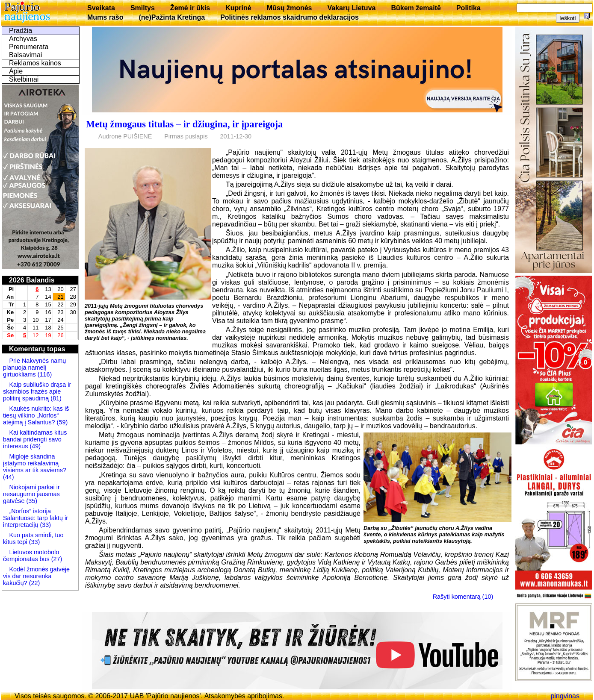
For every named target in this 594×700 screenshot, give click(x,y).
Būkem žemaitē (416, 8)
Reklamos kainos (35, 63)
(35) (31, 501)
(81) (55, 398)
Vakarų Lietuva (351, 8)
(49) (34, 446)
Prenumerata (29, 47)
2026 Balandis (32, 280)
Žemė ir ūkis (190, 8)
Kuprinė (238, 8)
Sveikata (101, 8)
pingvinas (565, 696)
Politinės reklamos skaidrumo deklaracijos (290, 17)
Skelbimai (24, 79)
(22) (34, 583)
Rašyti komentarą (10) (463, 597)
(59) (62, 422)
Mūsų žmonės (290, 8)
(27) (56, 559)
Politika (468, 8)
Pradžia (21, 31)
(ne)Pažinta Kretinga (172, 17)
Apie (16, 71)
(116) (44, 374)
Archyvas (23, 39)
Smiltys (143, 8)
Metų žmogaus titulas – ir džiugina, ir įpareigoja (184, 124)
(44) (9, 477)
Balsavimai (25, 55)
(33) (45, 525)
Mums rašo (105, 17)
